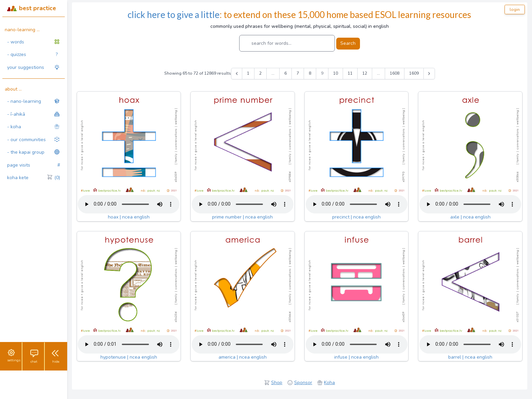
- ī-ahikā (34, 114)
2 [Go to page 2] (260, 73)
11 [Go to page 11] (350, 73)
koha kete (34, 178)
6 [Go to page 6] (286, 73)
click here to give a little (174, 15)
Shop (277, 383)
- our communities (34, 140)
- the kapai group (34, 152)
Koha (329, 383)
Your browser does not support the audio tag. (129, 204)
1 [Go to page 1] (248, 73)
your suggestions (34, 67)
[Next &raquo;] (429, 74)
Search (348, 43)
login (515, 9)
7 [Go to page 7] (298, 73)
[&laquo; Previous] (237, 74)
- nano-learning (34, 101)
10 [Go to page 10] (336, 73)
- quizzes (32, 55)
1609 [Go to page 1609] (414, 73)
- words (34, 42)
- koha (34, 127)
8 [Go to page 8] (310, 73)
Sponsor (303, 383)
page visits (34, 165)
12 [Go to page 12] (365, 73)
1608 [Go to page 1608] (395, 73)
